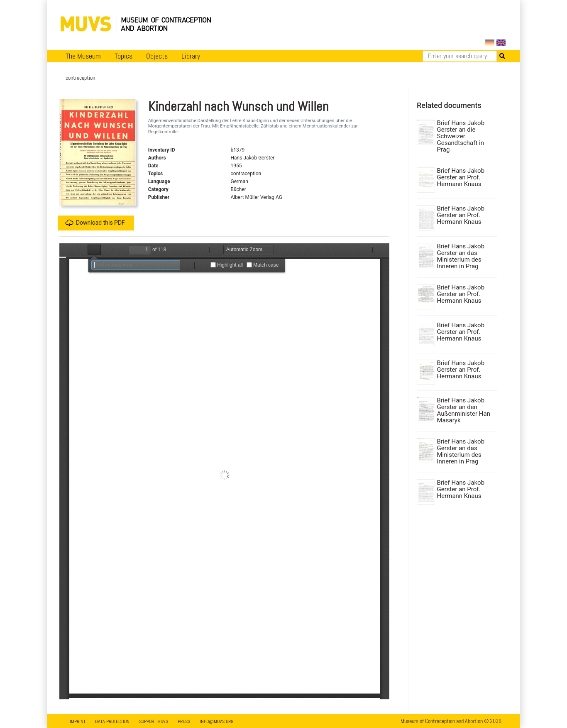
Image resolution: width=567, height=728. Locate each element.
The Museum (83, 56)
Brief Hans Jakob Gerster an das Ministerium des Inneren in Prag (461, 256)
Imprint (78, 721)
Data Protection (112, 721)
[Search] (460, 56)
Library (191, 56)
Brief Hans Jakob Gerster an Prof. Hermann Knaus (461, 177)
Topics (123, 56)
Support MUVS (154, 721)
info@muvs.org (216, 721)
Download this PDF (95, 223)
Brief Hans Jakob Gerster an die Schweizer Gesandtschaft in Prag (461, 136)
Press (184, 721)
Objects (157, 56)
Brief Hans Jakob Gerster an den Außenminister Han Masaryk (464, 410)
